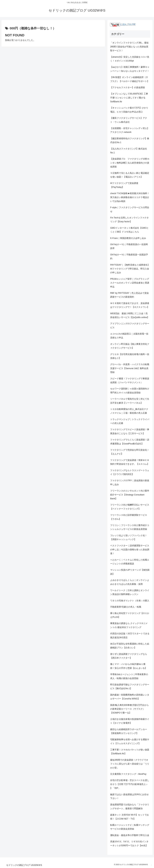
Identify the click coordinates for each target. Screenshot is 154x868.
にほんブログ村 (123, 24)
